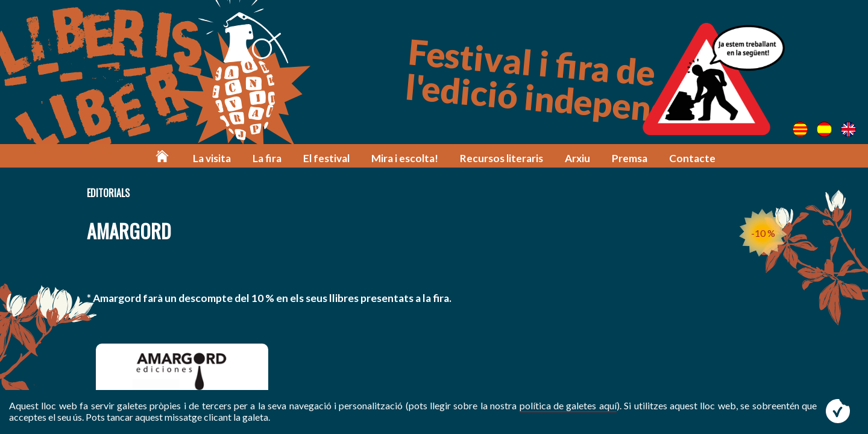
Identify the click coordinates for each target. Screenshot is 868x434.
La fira (267, 158)
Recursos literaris (502, 158)
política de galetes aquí (568, 405)
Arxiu (577, 158)
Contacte (692, 158)
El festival (326, 158)
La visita (212, 158)
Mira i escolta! (405, 158)
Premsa (630, 158)
